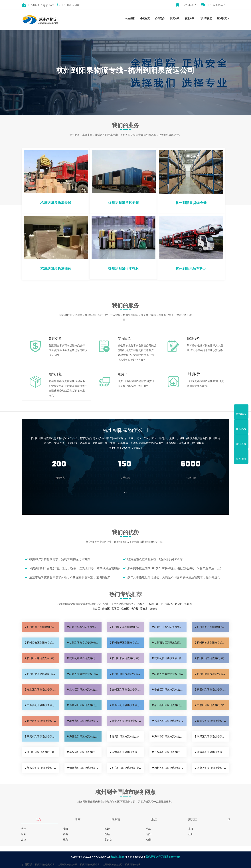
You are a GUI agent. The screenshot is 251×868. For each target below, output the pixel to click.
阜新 (24, 834)
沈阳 (65, 829)
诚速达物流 (118, 857)
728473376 (187, 5)
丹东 (65, 840)
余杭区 (106, 609)
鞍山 (65, 834)
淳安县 (144, 609)
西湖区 (179, 604)
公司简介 (160, 18)
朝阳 (149, 834)
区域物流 (222, 18)
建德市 (153, 609)
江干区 (160, 604)
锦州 (149, 840)
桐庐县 (134, 609)
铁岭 (107, 829)
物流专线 (175, 18)
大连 (24, 829)
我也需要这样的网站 (157, 857)
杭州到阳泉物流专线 (67, 864)
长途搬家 (130, 18)
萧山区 (96, 609)
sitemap (174, 857)
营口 (149, 829)
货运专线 (190, 18)
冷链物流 (145, 18)
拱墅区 (169, 604)
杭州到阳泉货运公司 (45, 864)
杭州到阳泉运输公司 (90, 864)
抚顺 (107, 834)
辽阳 (191, 834)
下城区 (150, 604)
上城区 (141, 604)
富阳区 (115, 609)
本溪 (191, 829)
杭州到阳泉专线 (133, 864)
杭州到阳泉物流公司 (112, 864)
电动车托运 (206, 18)
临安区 (125, 609)
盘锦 (24, 840)
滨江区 (188, 604)
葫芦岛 (108, 840)
